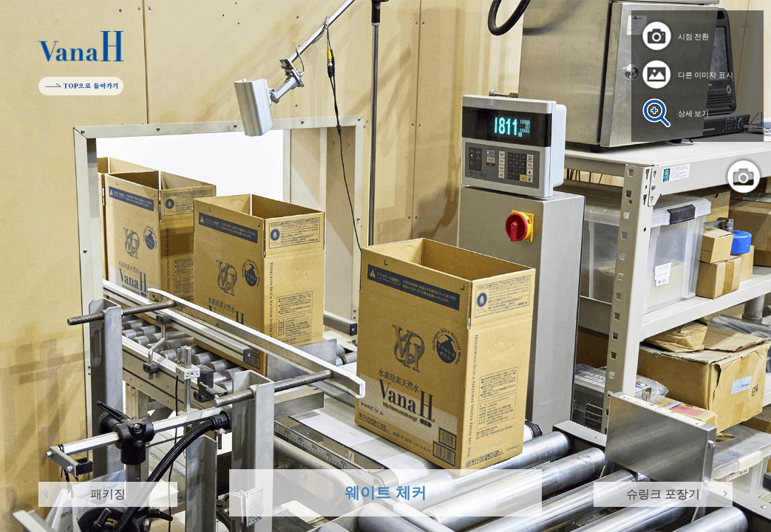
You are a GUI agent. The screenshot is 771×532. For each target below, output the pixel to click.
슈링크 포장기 (663, 494)
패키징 (108, 494)
